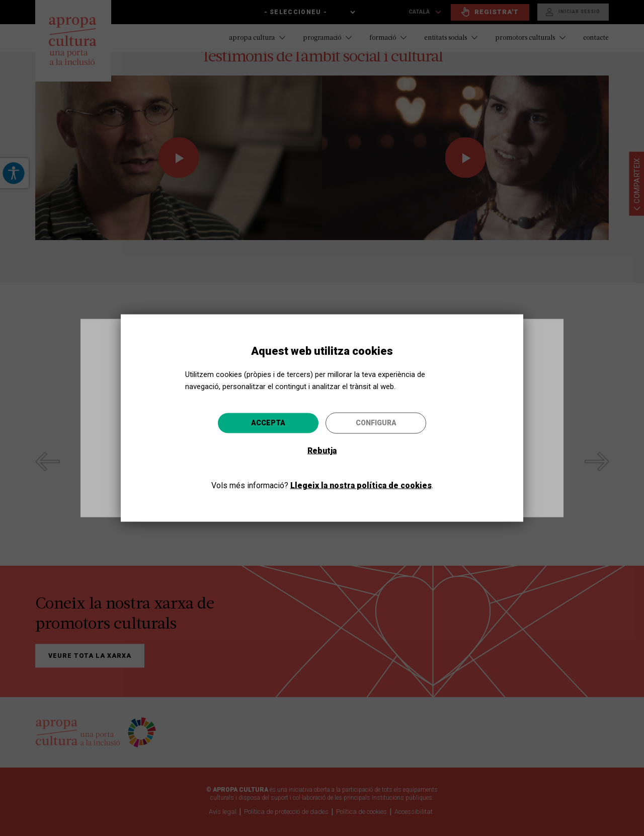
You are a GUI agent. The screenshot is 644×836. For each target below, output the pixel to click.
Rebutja (322, 450)
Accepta (268, 422)
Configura (376, 422)
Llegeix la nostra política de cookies (361, 485)
